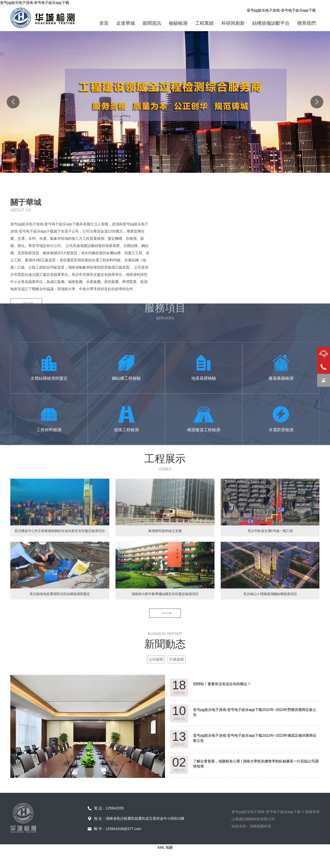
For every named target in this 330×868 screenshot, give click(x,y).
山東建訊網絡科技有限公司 (253, 837)
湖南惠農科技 (260, 844)
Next (317, 102)
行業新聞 (177, 659)
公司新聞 (156, 659)
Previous (13, 102)
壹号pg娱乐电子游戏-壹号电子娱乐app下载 (35, 3)
